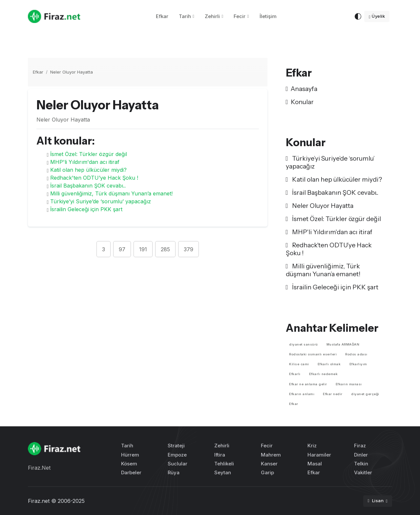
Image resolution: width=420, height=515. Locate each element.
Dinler (361, 455)
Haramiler (319, 455)
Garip (267, 472)
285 (165, 249)
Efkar (162, 16)
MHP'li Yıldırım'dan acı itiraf (85, 162)
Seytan (223, 472)
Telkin (361, 464)
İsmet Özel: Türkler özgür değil (89, 154)
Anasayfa (302, 89)
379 (189, 249)
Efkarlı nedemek (324, 374)
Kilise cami (299, 364)
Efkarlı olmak (329, 364)
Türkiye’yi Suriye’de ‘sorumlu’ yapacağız (101, 201)
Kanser (269, 464)
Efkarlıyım (358, 364)
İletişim (268, 16)
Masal (315, 464)
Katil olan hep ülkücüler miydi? (88, 170)
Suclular (178, 464)
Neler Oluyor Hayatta (72, 72)
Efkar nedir (333, 394)
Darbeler (131, 472)
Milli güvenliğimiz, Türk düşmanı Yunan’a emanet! (111, 193)
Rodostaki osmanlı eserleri (313, 354)
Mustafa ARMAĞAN (343, 344)
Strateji (176, 446)
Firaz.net (39, 501)
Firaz (360, 446)
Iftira (220, 455)
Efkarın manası (349, 384)
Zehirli (212, 16)
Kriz (312, 446)
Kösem (129, 464)
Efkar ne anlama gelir (308, 384)
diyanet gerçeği (365, 394)
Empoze (177, 455)
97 (122, 249)
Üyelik (377, 16)
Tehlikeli (224, 464)
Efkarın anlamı (302, 394)
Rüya (174, 472)
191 (143, 249)
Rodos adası (356, 354)
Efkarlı (295, 374)
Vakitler (363, 472)
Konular (300, 102)
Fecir (240, 16)
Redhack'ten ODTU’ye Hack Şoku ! (94, 178)
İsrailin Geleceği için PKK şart (86, 209)
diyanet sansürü (304, 344)
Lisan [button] (376, 501)
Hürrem (130, 455)
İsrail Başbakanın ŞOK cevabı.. (88, 186)
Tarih (185, 16)
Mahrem (271, 455)
